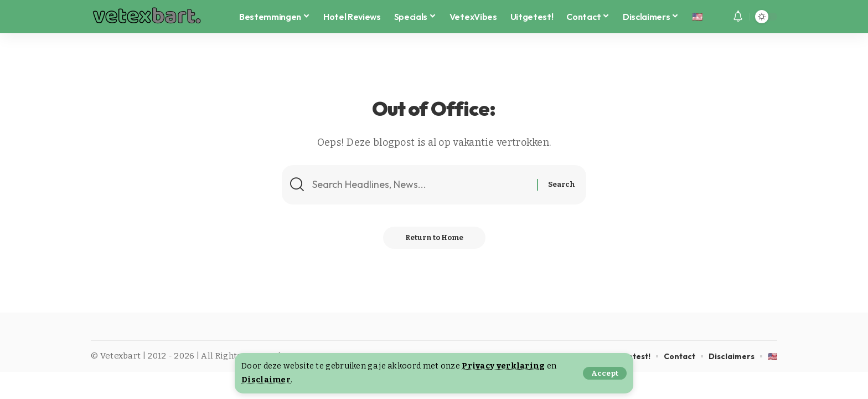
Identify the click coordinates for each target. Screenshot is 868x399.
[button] (605, 373)
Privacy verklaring (503, 366)
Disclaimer (266, 380)
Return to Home (434, 237)
